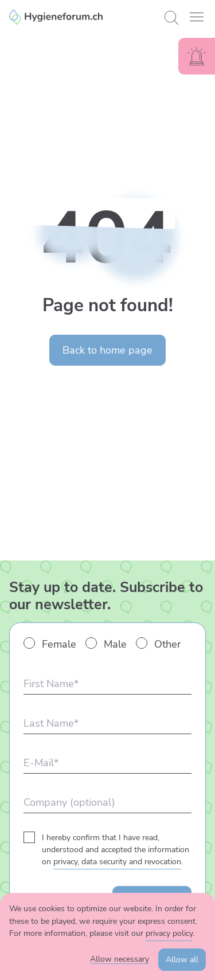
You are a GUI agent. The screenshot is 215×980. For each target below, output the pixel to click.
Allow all (182, 960)
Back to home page (107, 350)
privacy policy (169, 933)
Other (167, 644)
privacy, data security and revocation (117, 862)
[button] (197, 17)
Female (59, 644)
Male (115, 644)
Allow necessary (120, 959)
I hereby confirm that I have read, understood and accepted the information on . (116, 850)
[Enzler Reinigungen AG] (82, 17)
